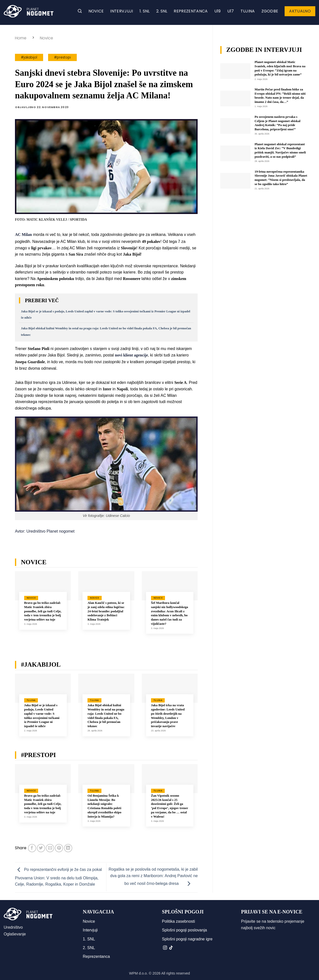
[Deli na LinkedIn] (68, 848)
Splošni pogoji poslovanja (185, 930)
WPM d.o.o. (138, 973)
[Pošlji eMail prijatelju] (50, 848)
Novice (96, 11)
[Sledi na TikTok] (171, 948)
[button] (80, 11)
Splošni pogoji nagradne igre (187, 939)
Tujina (248, 11)
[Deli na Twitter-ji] (41, 848)
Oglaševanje (15, 934)
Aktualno (300, 11)
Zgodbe (270, 11)
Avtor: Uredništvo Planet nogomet (45, 531)
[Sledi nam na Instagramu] (165, 948)
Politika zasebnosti (179, 921)
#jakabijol (29, 57)
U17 (231, 11)
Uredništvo (13, 927)
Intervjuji (121, 11)
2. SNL (162, 11)
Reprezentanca (191, 11)
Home (21, 38)
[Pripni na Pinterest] (59, 848)
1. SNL (145, 11)
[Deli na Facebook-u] (32, 848)
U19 (218, 11)
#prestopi (62, 57)
